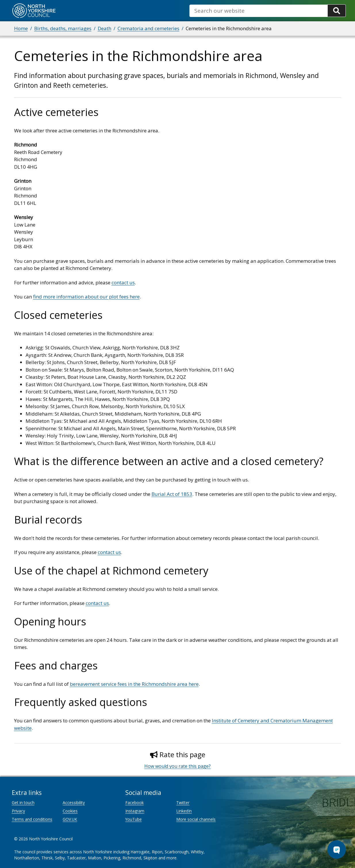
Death (104, 28)
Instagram (135, 811)
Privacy (18, 811)
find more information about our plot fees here (86, 297)
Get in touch (23, 803)
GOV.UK (70, 819)
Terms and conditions (32, 819)
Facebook (135, 803)
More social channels (196, 819)
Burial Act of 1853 (172, 494)
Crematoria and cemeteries (148, 28)
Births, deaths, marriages (63, 28)
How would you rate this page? (177, 766)
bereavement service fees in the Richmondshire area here (134, 684)
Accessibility (74, 803)
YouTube (134, 819)
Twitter (183, 803)
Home (21, 28)
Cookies (70, 811)
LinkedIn (184, 811)
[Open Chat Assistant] (337, 850)
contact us (123, 282)
